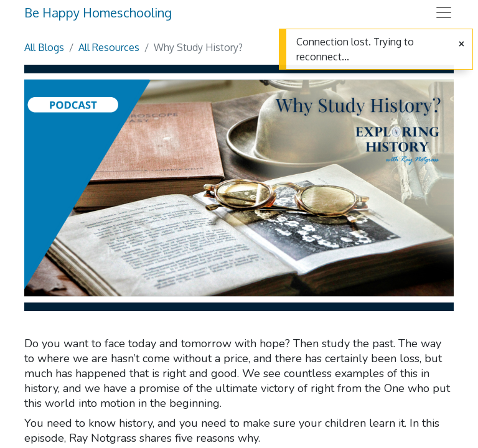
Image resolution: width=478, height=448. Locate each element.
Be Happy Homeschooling (98, 12)
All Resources (109, 47)
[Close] (462, 44)
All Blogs (44, 47)
